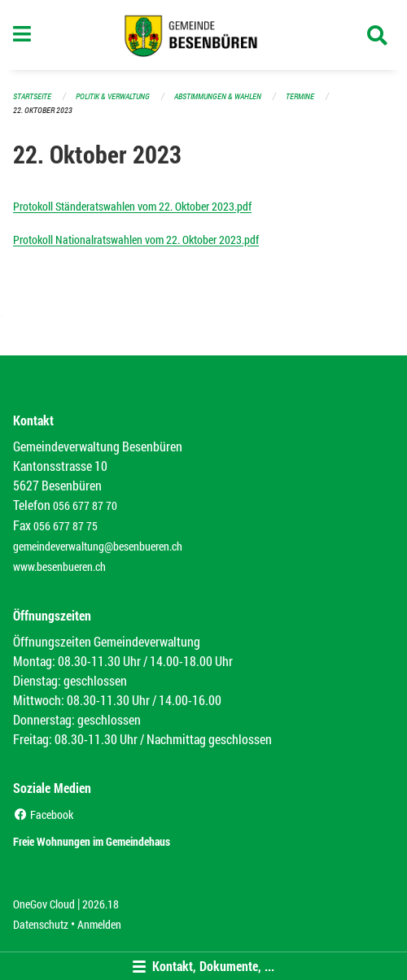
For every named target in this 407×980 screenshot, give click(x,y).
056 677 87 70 (85, 505)
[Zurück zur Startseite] (204, 35)
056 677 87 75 (66, 526)
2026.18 (101, 904)
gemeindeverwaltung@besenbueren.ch (98, 546)
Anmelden (99, 924)
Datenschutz (41, 924)
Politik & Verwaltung (113, 96)
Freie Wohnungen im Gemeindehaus (92, 841)
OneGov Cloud (44, 904)
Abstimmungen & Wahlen (218, 96)
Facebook (43, 814)
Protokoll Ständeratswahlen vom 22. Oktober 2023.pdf (132, 206)
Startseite (32, 96)
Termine (300, 96)
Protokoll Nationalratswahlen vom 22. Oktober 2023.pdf (136, 240)
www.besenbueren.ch (59, 566)
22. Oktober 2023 (43, 110)
